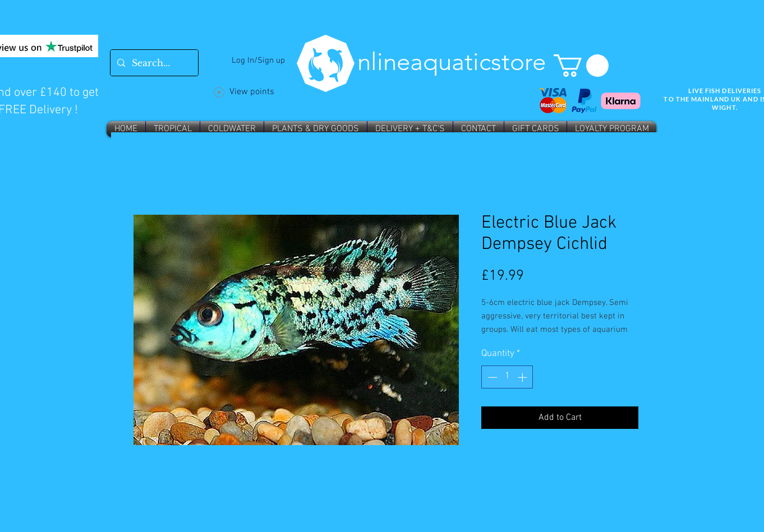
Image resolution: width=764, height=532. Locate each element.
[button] (581, 66)
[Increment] (523, 377)
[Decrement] (491, 377)
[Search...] (153, 63)
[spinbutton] (507, 377)
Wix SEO (713, 133)
